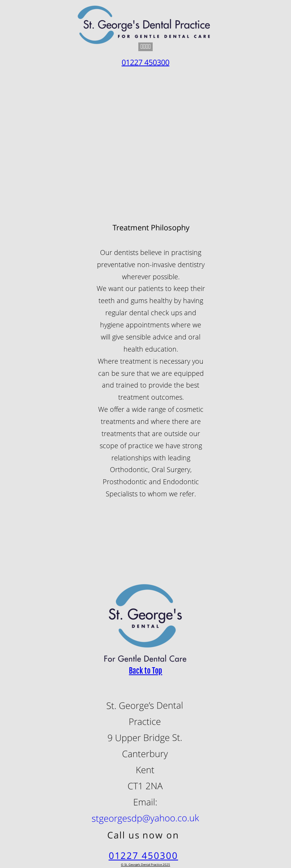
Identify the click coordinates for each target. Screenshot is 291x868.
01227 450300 (143, 855)
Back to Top (145, 671)
